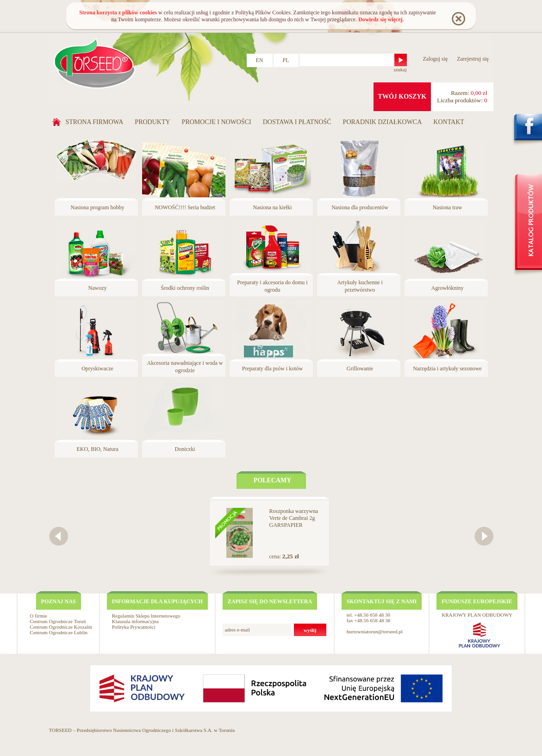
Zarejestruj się (473, 59)
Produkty (152, 122)
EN (260, 60)
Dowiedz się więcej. (381, 19)
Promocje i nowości (217, 122)
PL (286, 60)
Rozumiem (458, 18)
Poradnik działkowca (383, 122)
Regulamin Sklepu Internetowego (146, 616)
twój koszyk (402, 97)
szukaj (400, 69)
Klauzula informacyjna (135, 621)
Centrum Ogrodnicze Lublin (59, 632)
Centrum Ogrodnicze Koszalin (61, 627)
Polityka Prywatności (134, 627)
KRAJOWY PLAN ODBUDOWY (477, 615)
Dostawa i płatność (297, 122)
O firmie (38, 616)
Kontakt (449, 122)
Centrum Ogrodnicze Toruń (58, 621)
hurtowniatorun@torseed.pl (375, 631)
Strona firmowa (95, 122)
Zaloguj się (436, 59)
